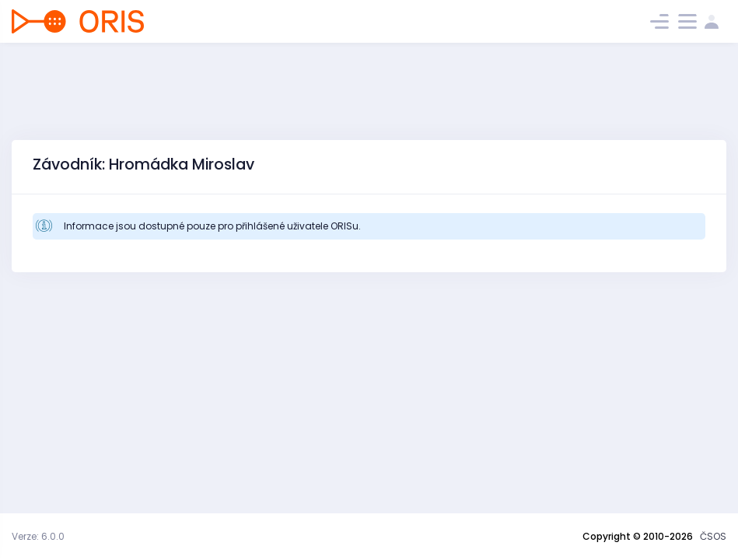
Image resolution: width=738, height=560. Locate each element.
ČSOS (713, 536)
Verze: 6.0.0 (38, 536)
